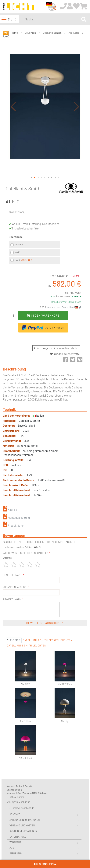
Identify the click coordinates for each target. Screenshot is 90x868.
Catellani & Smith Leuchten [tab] (27, 646)
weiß (18, 252)
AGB (12, 848)
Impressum (16, 853)
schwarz (20, 244)
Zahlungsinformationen (25, 820)
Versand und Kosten (22, 825)
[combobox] (52, 19)
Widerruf (15, 842)
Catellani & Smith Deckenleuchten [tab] (48, 640)
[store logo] (19, 7)
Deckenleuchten (52, 33)
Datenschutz (18, 837)
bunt (23, 260)
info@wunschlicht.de (23, 808)
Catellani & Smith (23, 188)
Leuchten (30, 33)
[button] (13, 106)
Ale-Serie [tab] (14, 640)
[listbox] (34, 253)
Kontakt (15, 814)
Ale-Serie (74, 33)
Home (14, 33)
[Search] (84, 19)
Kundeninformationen (23, 831)
